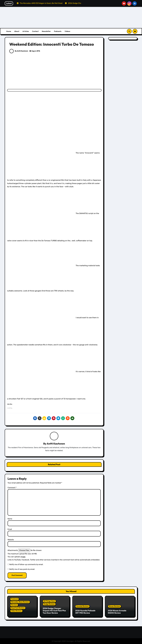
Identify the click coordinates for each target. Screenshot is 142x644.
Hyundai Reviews (82, 606)
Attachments (13, 550)
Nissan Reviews (114, 606)
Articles (26, 31)
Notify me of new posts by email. (22, 569)
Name (10, 519)
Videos (67, 31)
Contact (35, 31)
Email (10, 529)
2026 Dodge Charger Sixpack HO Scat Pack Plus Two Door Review (54, 611)
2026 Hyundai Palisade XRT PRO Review (85, 612)
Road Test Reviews (18, 608)
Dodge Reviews (49, 604)
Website (11, 540)
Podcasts (58, 31)
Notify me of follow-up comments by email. (26, 565)
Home (9, 31)
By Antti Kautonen (19, 51)
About (17, 31)
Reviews (14, 605)
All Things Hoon (49, 601)
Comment (12, 488)
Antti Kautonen (56, 444)
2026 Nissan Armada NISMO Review (117, 612)
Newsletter (46, 31)
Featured (15, 599)
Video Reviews (16, 611)
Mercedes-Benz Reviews (20, 602)
